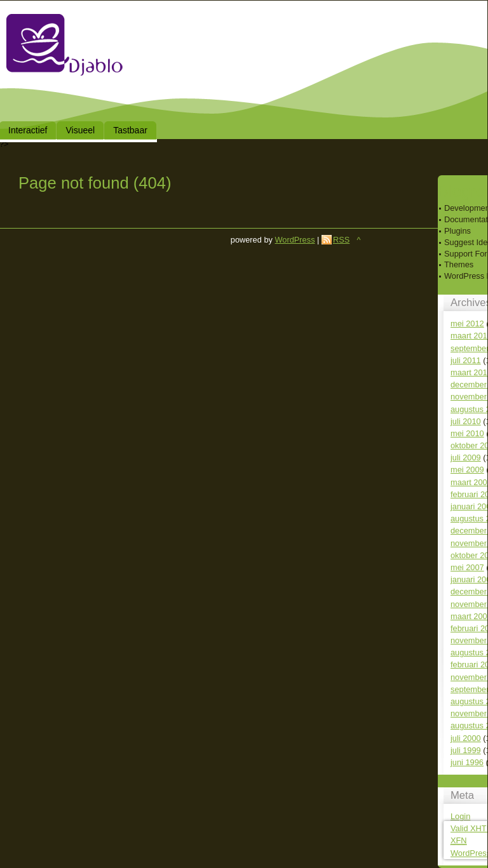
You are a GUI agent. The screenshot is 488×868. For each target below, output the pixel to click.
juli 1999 (466, 750)
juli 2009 (466, 457)
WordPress (295, 240)
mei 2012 (467, 324)
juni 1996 (467, 762)
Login (460, 816)
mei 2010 (467, 433)
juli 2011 (466, 360)
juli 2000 (466, 738)
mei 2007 (467, 567)
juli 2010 (466, 421)
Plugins (457, 231)
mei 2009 (467, 470)
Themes (459, 264)
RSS (341, 240)
